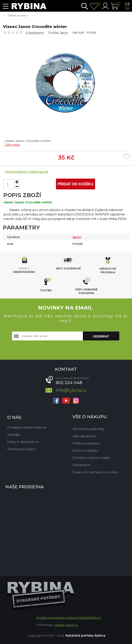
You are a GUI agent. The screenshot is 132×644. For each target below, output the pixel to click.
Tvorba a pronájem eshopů (57, 618)
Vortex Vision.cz (66, 625)
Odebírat (101, 336)
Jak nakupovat (84, 436)
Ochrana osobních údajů (91, 458)
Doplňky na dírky (17, 15)
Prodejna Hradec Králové (27, 427)
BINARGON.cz (90, 618)
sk (127, 8)
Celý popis (12, 145)
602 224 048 (69, 383)
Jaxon (64, 33)
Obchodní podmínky (88, 429)
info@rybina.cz (71, 390)
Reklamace (81, 465)
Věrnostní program (22, 449)
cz (127, 4)
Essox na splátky (85, 450)
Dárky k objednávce (23, 442)
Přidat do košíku (75, 184)
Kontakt (14, 435)
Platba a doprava (86, 443)
